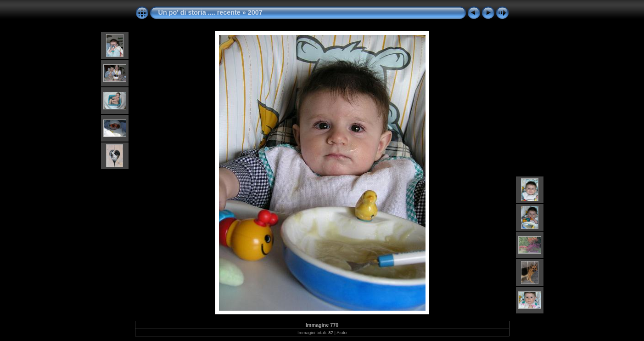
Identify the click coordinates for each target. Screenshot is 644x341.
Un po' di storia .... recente (199, 12)
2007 (255, 12)
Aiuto (342, 332)
